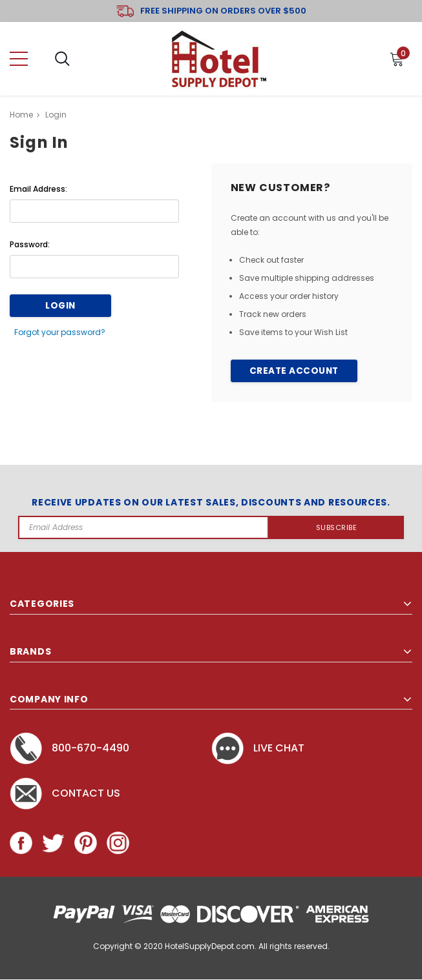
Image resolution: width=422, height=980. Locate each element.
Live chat (258, 749)
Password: (30, 244)
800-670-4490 (69, 749)
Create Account (294, 371)
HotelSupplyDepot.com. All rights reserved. (247, 947)
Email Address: (38, 189)
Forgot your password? (61, 331)
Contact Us (65, 794)
